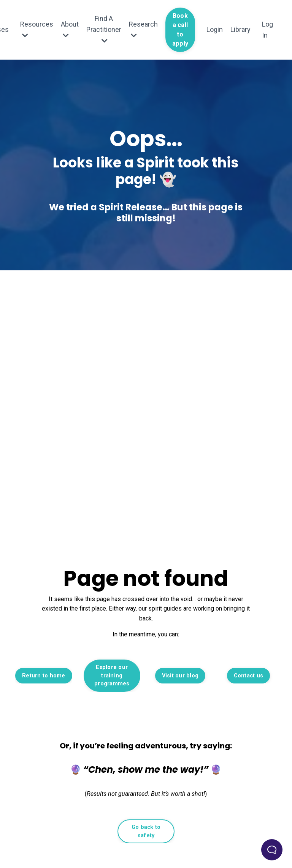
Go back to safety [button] (146, 831)
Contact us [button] (249, 676)
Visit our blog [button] (180, 676)
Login (215, 29)
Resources (37, 29)
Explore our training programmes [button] (112, 675)
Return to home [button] (44, 676)
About (70, 29)
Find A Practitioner (104, 29)
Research (143, 29)
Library (240, 29)
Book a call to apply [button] (180, 30)
